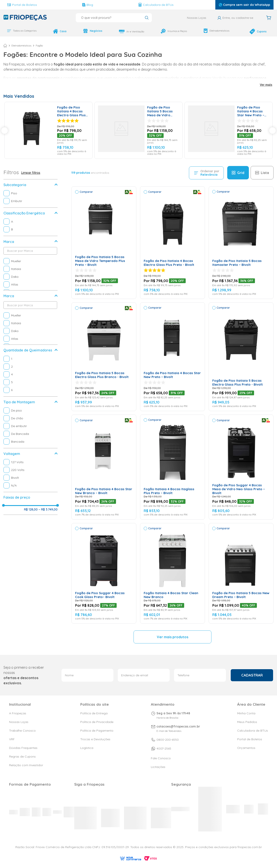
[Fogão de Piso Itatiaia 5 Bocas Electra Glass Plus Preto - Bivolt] (241, 357)
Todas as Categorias (22, 31)
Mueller (16, 261)
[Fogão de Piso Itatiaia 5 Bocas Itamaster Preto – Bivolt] (241, 243)
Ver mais (266, 85)
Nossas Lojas (197, 18)
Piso (14, 193)
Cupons (258, 31)
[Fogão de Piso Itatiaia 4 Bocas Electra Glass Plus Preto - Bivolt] (48, 131)
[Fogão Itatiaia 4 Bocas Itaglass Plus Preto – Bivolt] (172, 467)
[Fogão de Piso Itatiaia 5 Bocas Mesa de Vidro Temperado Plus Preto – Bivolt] (138, 131)
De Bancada (20, 434)
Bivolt (15, 478)
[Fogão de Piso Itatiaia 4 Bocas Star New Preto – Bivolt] (229, 131)
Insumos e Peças (174, 31)
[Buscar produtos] (147, 18)
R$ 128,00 (31, 510)
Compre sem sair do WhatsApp (244, 5)
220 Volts (18, 470)
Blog (88, 5)
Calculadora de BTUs (156, 5)
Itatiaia (16, 269)
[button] (31, 185)
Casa (60, 31)
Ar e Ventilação (131, 32)
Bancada (18, 442)
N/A (14, 486)
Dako (15, 277)
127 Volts (17, 462)
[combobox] (114, 18)
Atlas (15, 285)
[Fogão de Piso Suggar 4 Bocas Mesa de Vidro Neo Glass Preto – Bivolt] (241, 467)
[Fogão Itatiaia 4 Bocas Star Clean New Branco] (172, 574)
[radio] (238, 173)
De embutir (19, 426)
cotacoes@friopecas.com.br (178, 735)
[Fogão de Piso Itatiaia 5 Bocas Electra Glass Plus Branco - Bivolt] (104, 357)
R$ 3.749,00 (48, 510)
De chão (17, 418)
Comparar (86, 192)
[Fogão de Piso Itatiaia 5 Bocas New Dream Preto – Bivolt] (241, 574)
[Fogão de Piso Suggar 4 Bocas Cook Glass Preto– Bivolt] (104, 574)
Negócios (93, 31)
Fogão (39, 46)
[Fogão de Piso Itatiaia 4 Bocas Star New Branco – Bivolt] (104, 467)
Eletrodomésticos (216, 31)
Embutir (17, 201)
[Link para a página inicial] (5, 46)
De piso (16, 411)
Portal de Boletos (22, 5)
